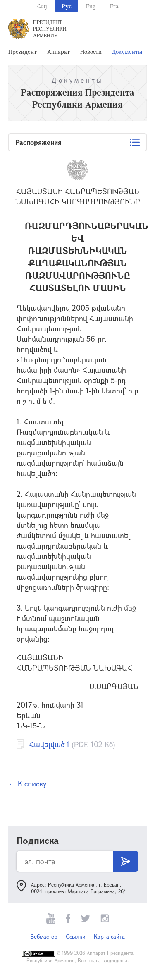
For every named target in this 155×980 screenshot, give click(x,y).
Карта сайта (109, 936)
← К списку (27, 784)
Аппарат (58, 52)
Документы (127, 52)
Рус (67, 6)
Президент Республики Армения (50, 29)
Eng (91, 6)
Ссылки (76, 936)
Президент (23, 52)
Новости (91, 52)
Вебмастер (44, 936)
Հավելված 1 (49, 744)
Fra (114, 6)
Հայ (42, 6)
